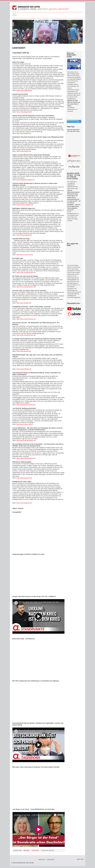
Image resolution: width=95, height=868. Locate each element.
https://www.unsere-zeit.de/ (25, 255)
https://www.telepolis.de (24, 351)
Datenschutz (51, 860)
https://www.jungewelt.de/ (24, 91)
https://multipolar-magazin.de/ (25, 180)
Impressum (42, 860)
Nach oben (80, 859)
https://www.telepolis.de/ (24, 133)
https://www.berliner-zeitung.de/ (26, 405)
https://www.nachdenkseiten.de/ (26, 273)
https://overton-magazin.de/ (25, 205)
